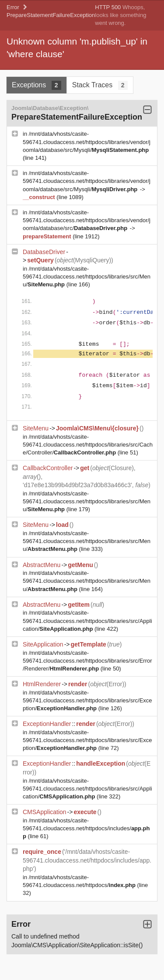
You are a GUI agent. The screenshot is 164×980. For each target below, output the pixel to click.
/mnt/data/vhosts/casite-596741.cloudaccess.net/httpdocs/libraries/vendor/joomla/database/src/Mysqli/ (87, 142)
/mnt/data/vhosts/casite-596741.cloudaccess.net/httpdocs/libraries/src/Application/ (87, 621)
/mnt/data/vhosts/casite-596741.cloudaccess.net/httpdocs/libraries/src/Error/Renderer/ (87, 661)
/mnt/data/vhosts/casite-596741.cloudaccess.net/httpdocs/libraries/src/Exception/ (87, 700)
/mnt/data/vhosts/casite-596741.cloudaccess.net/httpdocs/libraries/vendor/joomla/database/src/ (87, 220)
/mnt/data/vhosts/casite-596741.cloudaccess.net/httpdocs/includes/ (86, 828)
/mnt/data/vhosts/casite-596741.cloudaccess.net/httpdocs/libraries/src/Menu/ (87, 277)
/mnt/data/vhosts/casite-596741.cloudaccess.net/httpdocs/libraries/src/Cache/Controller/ (88, 445)
